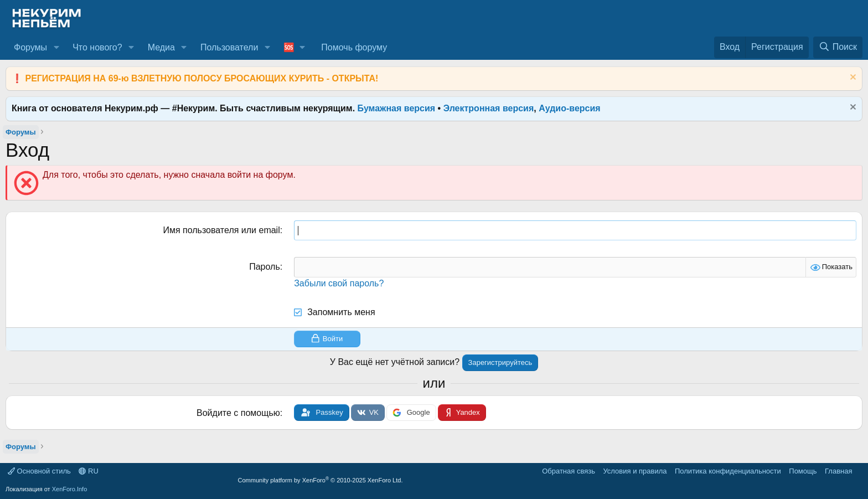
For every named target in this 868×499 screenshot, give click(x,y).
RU (88, 471)
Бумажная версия (397, 108)
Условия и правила (635, 471)
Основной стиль (39, 471)
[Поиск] (838, 47)
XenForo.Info (70, 489)
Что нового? (97, 47)
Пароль (265, 267)
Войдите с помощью (238, 413)
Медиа (161, 47)
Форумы (30, 47)
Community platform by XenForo (321, 480)
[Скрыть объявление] (852, 78)
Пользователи (229, 47)
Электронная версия (489, 108)
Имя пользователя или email (221, 230)
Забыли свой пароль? (339, 283)
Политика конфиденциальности (728, 471)
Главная (838, 471)
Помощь (803, 471)
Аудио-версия (570, 108)
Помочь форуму (354, 47)
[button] (56, 48)
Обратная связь (569, 471)
